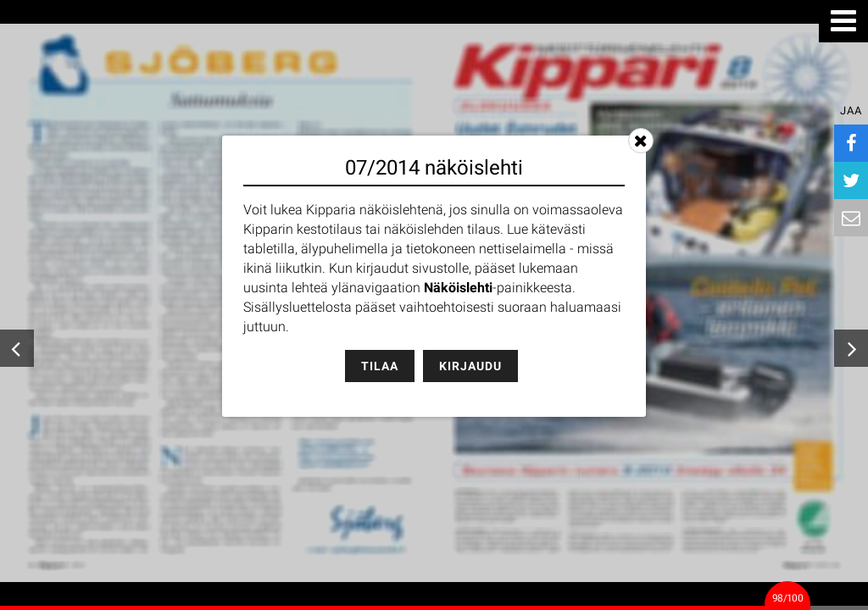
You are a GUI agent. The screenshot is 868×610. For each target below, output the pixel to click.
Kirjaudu (470, 366)
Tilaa (380, 366)
